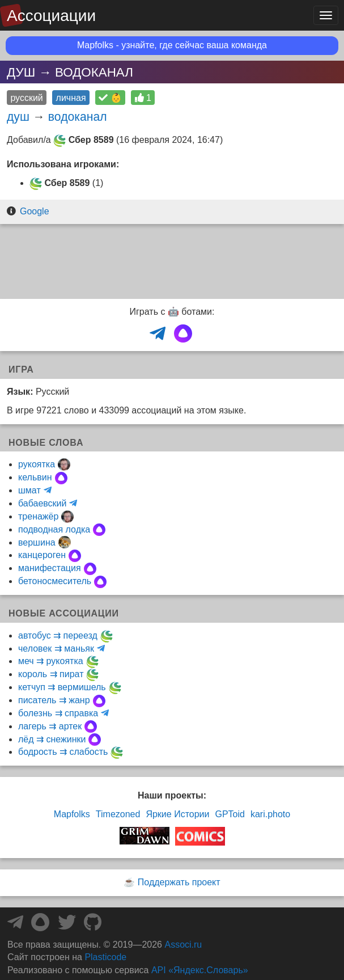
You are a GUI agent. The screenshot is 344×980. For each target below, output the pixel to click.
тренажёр (38, 516)
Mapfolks (72, 814)
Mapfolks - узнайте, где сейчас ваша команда (172, 45)
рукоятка (37, 464)
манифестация (50, 568)
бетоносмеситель (55, 581)
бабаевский (42, 503)
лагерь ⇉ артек (50, 726)
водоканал (78, 117)
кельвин (35, 477)
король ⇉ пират (51, 674)
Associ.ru (183, 945)
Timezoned (118, 814)
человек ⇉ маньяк (56, 649)
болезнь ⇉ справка (58, 713)
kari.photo (270, 814)
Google (35, 211)
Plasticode (105, 957)
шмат (29, 490)
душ (18, 117)
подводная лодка (54, 529)
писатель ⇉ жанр (54, 700)
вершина (37, 542)
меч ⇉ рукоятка (51, 661)
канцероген (42, 555)
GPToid (230, 814)
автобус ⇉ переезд (58, 635)
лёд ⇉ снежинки (52, 739)
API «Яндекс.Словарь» (200, 970)
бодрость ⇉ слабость (63, 752)
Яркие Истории (177, 814)
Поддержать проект (179, 882)
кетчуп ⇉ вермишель (62, 687)
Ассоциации (51, 16)
